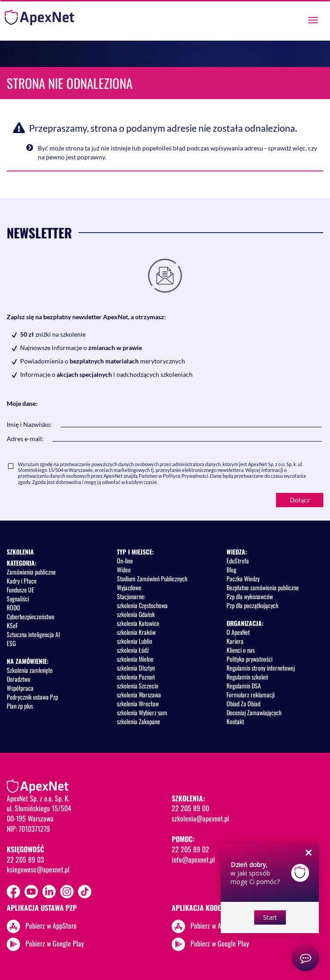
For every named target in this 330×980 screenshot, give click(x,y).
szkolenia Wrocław (138, 703)
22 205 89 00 (190, 808)
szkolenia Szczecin (138, 686)
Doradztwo (19, 679)
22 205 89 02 (190, 849)
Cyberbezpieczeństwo (31, 616)
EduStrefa (238, 561)
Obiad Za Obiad (243, 703)
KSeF (12, 625)
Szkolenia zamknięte (30, 670)
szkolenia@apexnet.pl (200, 818)
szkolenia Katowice (138, 623)
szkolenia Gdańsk (136, 614)
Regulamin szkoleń (247, 677)
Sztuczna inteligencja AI (33, 634)
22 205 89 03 (25, 859)
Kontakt (235, 721)
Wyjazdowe (129, 587)
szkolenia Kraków (136, 632)
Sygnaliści (18, 598)
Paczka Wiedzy (243, 578)
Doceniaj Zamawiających (254, 712)
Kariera (235, 641)
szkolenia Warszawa (139, 694)
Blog (231, 569)
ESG (11, 643)
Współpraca (20, 688)
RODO (13, 607)
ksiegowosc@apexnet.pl (38, 869)
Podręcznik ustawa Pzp (32, 697)
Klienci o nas (241, 650)
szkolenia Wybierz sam (142, 712)
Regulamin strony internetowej (261, 668)
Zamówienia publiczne (31, 572)
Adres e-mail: (25, 439)
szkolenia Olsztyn (136, 668)
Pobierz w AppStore (51, 926)
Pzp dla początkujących (252, 605)
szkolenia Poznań (136, 677)
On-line (125, 561)
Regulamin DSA (244, 686)
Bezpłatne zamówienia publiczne (263, 587)
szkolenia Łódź (133, 650)
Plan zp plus (20, 706)
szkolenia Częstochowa (142, 605)
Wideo (124, 569)
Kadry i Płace (22, 581)
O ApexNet (238, 632)
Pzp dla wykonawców (250, 596)
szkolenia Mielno (135, 659)
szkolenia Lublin (134, 641)
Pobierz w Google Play (55, 943)
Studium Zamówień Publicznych (152, 578)
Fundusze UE (21, 590)
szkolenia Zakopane (138, 721)
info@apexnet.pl (193, 859)
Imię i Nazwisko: (29, 424)
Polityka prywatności (250, 659)
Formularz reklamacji (251, 694)
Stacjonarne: (131, 596)
